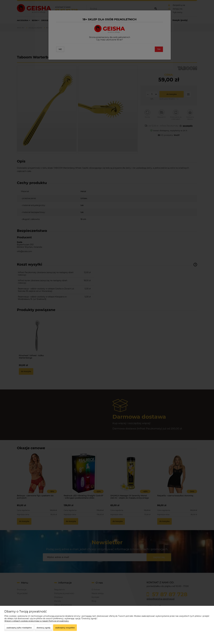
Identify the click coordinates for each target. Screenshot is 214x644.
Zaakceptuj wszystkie (65, 628)
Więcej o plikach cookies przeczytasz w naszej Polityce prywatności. (37, 621)
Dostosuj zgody (43, 628)
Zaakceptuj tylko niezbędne (19, 628)
